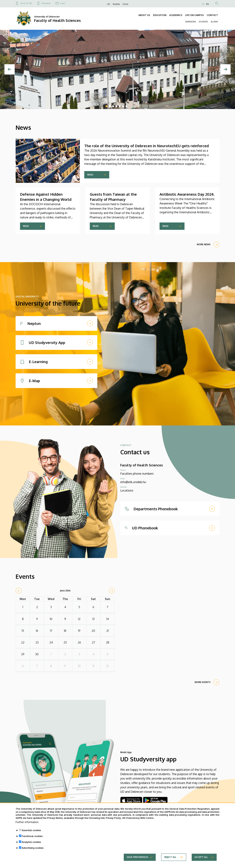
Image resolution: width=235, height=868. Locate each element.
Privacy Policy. (114, 818)
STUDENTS (203, 22)
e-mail (63, 3)
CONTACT (212, 15)
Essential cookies (31, 830)
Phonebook (46, 3)
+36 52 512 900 (26, 3)
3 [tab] (113, 106)
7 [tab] (126, 106)
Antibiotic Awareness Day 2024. (187, 194)
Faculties (116, 4)
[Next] (225, 69)
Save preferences (138, 857)
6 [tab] (123, 106)
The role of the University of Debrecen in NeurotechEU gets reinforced (147, 146)
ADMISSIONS (191, 22)
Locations (127, 490)
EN (207, 4)
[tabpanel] (117, 69)
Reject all (170, 857)
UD (108, 4)
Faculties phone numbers (137, 474)
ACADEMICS (176, 15)
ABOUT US (144, 15)
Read (90, 175)
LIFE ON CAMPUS (195, 15)
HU (203, 4)
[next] (112, 591)
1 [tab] (106, 106)
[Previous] (10, 69)
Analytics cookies (31, 842)
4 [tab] (116, 106)
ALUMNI (214, 22)
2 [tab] (110, 106)
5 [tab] (120, 106)
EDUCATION (160, 15)
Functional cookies (32, 836)
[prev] (19, 591)
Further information (27, 822)
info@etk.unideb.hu (133, 482)
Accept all (201, 857)
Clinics (125, 4)
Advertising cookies (33, 848)
